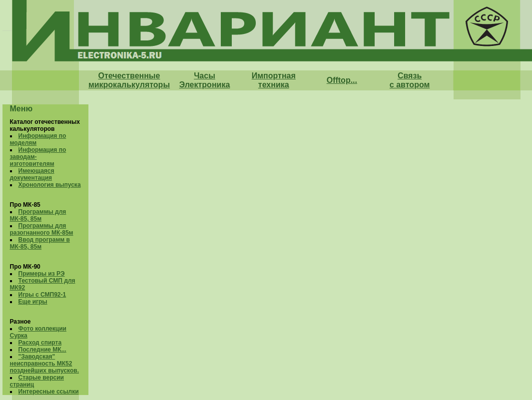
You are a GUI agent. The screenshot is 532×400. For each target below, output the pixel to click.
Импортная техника (274, 80)
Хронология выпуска (50, 185)
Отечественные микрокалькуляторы (129, 80)
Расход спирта (40, 343)
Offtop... (342, 80)
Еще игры (33, 302)
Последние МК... (42, 350)
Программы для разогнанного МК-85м (42, 229)
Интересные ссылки (49, 392)
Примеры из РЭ (42, 274)
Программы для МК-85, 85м (38, 215)
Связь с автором (410, 80)
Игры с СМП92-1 (42, 295)
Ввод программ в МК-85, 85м (40, 243)
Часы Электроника (205, 80)
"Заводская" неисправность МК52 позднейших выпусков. (45, 364)
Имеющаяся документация (32, 174)
